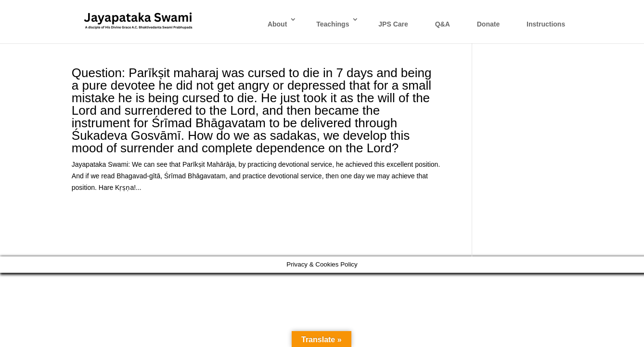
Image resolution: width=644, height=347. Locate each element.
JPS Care (393, 24)
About (277, 24)
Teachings (333, 24)
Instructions (546, 24)
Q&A (443, 24)
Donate (488, 24)
